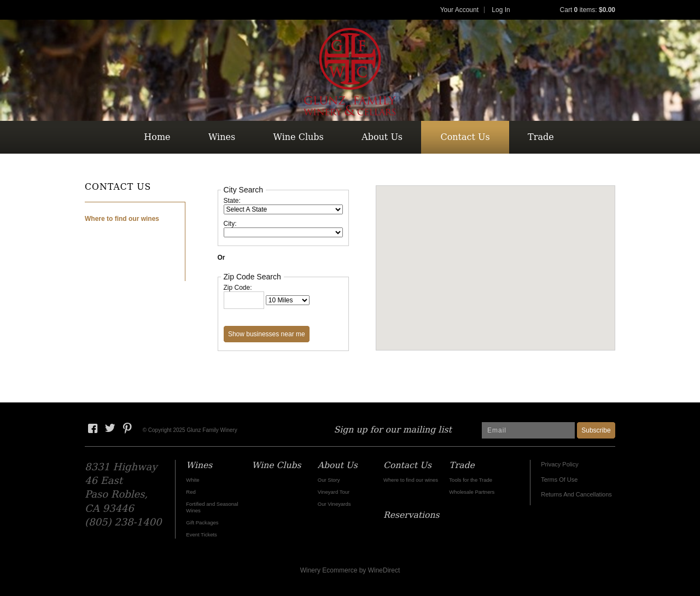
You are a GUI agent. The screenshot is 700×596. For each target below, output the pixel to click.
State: (232, 201)
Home (157, 137)
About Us (382, 137)
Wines (222, 137)
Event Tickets (202, 534)
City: (230, 224)
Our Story (329, 480)
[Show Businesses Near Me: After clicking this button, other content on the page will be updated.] (267, 334)
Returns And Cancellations (576, 494)
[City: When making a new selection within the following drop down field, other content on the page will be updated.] (283, 232)
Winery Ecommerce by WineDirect (350, 570)
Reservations (349, 170)
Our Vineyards (334, 504)
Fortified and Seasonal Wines (212, 507)
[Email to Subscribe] (528, 430)
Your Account (459, 10)
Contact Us (465, 137)
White (192, 480)
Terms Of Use (559, 480)
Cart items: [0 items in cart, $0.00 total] (588, 10)
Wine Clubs (299, 137)
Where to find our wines (122, 219)
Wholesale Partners (472, 492)
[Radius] (288, 300)
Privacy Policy (559, 464)
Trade (541, 137)
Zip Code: (238, 288)
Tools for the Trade (471, 480)
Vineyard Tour (334, 492)
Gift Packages (202, 522)
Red (191, 492)
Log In (501, 10)
